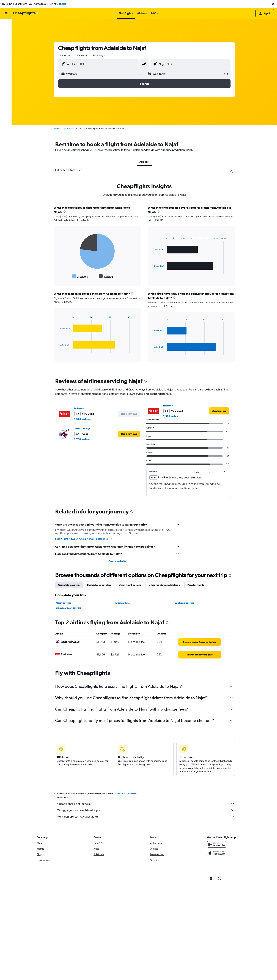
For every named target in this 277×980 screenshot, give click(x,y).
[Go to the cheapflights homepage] (26, 13)
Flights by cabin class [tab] (100, 585)
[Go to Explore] (6, 47)
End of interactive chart (58, 276)
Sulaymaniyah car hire (69, 608)
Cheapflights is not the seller (146, 804)
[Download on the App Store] (217, 853)
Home (57, 128)
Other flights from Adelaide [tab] (165, 585)
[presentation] (232, 172)
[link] (219, 411)
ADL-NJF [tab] (145, 162)
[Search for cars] (6, 39)
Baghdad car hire (185, 603)
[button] (273, 4)
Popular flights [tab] (196, 585)
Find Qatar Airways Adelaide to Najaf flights (84, 539)
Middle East (69, 128)
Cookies (61, 4)
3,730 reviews (82, 439)
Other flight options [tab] (130, 585)
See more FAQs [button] (118, 561)
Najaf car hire (64, 603)
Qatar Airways (82, 429)
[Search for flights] (6, 24)
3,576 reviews (82, 419)
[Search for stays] (6, 32)
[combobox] (65, 55)
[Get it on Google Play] (217, 844)
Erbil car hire (123, 603)
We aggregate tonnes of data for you (146, 810)
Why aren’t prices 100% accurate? (146, 816)
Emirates (79, 408)
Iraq (81, 128)
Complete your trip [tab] (69, 585)
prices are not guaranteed (126, 793)
